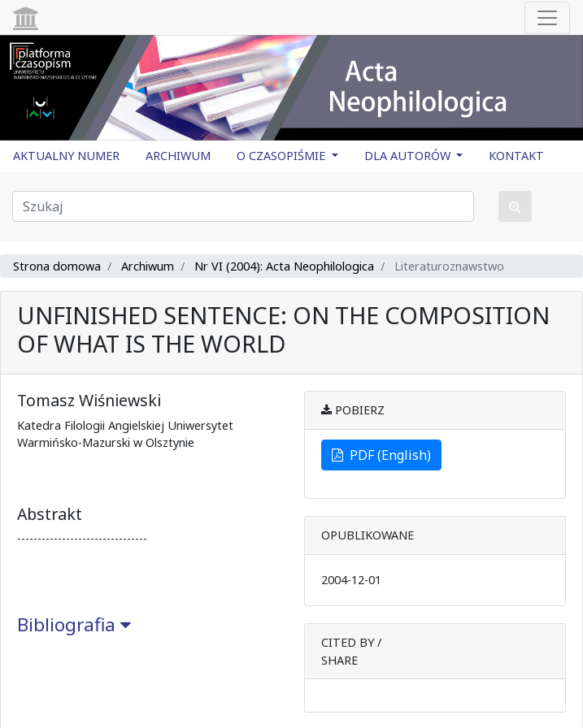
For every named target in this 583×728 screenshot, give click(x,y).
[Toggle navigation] (547, 18)
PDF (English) (381, 455)
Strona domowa (57, 266)
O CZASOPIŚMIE (283, 156)
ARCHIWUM (178, 156)
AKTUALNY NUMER (66, 156)
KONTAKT (516, 156)
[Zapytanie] (243, 206)
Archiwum (148, 266)
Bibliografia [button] (74, 624)
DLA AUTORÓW (409, 156)
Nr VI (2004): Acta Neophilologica (284, 266)
